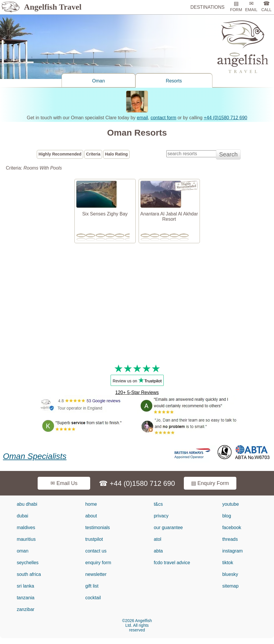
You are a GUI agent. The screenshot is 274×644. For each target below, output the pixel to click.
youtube (231, 504)
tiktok (228, 563)
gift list (92, 586)
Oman (99, 81)
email (142, 118)
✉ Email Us (64, 483)
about (91, 516)
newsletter (96, 574)
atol (158, 539)
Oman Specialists (35, 456)
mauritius (26, 539)
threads (230, 539)
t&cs (158, 504)
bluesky (230, 574)
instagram (233, 551)
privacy (161, 516)
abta (158, 551)
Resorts (174, 81)
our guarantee (168, 528)
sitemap (231, 586)
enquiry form (98, 563)
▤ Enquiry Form (210, 483)
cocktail (93, 598)
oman (22, 551)
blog (227, 516)
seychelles (28, 563)
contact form (163, 118)
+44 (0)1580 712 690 (225, 118)
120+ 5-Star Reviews (137, 392)
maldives (26, 528)
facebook (232, 528)
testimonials (97, 528)
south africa (29, 574)
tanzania (26, 598)
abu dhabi (27, 504)
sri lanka (25, 586)
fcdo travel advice (172, 563)
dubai (22, 516)
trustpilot (94, 539)
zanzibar (25, 609)
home (91, 504)
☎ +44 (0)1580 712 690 (137, 483)
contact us (96, 551)
